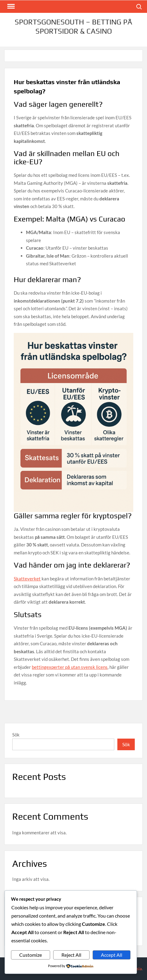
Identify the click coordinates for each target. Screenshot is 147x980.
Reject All (71, 955)
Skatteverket (27, 579)
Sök (16, 735)
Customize (31, 955)
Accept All (112, 955)
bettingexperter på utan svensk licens (70, 667)
